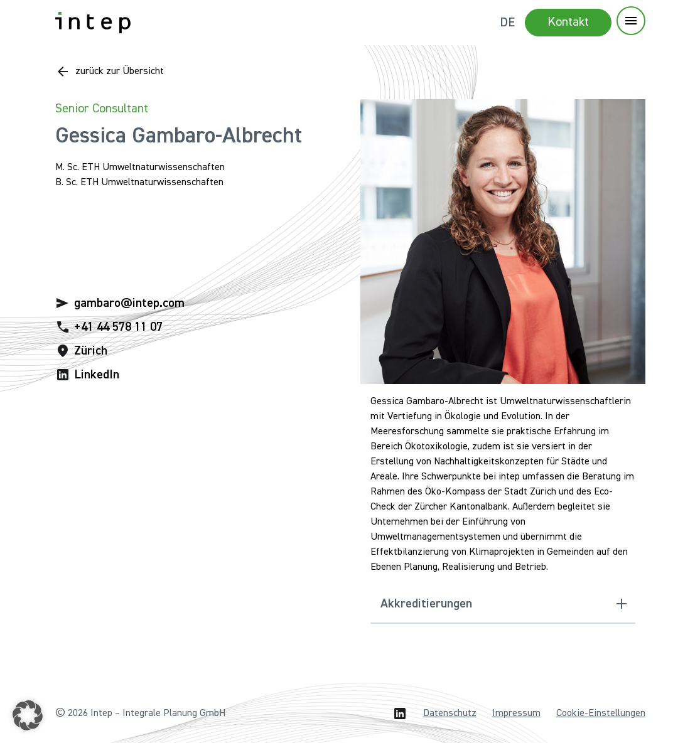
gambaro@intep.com (129, 303)
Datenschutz (450, 714)
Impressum (516, 714)
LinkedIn (97, 375)
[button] (28, 715)
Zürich (91, 351)
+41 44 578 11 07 (118, 327)
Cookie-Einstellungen (601, 714)
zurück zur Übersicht (120, 72)
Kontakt (568, 22)
